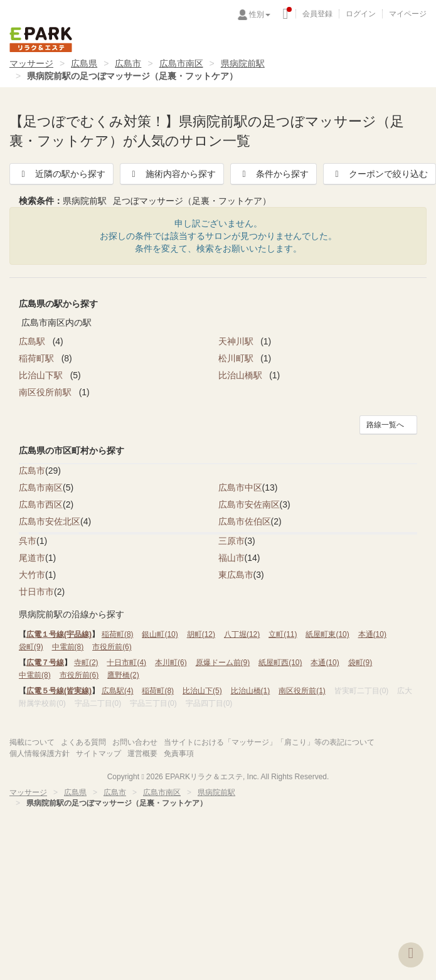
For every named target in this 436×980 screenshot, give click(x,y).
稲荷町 (118, 634)
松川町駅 (237, 358)
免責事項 (179, 754)
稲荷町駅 (38, 358)
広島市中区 (240, 487)
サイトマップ (98, 754)
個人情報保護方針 (40, 754)
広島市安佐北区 (50, 521)
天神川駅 (237, 341)
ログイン (361, 14)
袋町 (31, 647)
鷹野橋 (123, 675)
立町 (283, 634)
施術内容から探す (172, 174)
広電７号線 (45, 663)
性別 (260, 14)
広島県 (84, 63)
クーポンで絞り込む (380, 174)
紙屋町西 (280, 663)
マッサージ (31, 63)
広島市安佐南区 (249, 504)
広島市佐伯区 (245, 521)
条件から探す (274, 174)
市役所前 (112, 647)
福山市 (231, 558)
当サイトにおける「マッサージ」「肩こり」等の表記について (269, 742)
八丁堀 (242, 634)
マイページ (408, 14)
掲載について (32, 742)
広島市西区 (41, 504)
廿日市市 (36, 592)
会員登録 (317, 14)
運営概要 (142, 754)
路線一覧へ (385, 425)
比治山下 (202, 691)
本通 (372, 634)
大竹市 (32, 575)
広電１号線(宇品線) (59, 634)
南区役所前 (302, 691)
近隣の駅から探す (61, 174)
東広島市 (236, 575)
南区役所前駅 (46, 392)
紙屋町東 (327, 634)
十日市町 (126, 663)
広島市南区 (181, 63)
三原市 (231, 541)
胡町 (201, 634)
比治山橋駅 (242, 375)
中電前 (68, 647)
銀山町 (160, 634)
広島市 (128, 63)
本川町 (171, 663)
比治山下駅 (42, 375)
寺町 (86, 663)
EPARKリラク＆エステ (41, 40)
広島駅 (33, 341)
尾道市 (32, 558)
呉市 (28, 541)
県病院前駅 (243, 63)
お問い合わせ (135, 742)
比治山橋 (251, 691)
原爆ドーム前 (223, 663)
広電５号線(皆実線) (59, 691)
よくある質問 (83, 742)
